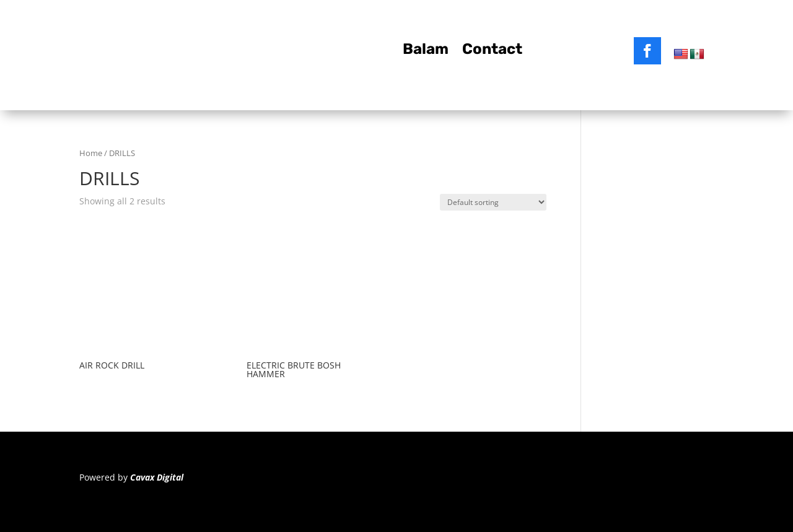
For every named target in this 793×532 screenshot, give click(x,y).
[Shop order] (493, 202)
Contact (492, 51)
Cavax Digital (157, 477)
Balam (426, 51)
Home (91, 153)
